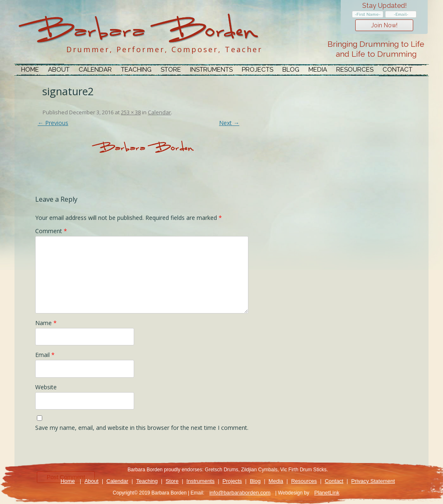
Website (46, 387)
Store (171, 70)
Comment (51, 231)
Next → (229, 123)
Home (30, 70)
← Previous (53, 123)
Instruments (211, 70)
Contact (397, 70)
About (59, 70)
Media (318, 70)
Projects (258, 70)
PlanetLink (327, 493)
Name (46, 323)
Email (45, 355)
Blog (291, 70)
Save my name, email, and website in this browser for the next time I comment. (142, 428)
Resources (355, 70)
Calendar (95, 70)
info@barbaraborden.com (240, 493)
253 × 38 (131, 112)
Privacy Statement (373, 481)
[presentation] (98, 453)
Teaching (136, 70)
